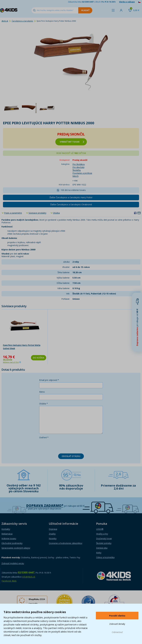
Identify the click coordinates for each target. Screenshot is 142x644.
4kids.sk (5, 21)
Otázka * (43, 404)
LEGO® (100, 529)
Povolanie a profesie (82, 173)
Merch (76, 176)
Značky (52, 534)
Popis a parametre (13, 213)
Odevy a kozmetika (105, 557)
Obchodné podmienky (12, 543)
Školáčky (77, 170)
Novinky (53, 538)
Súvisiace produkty (37, 213)
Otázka (56, 213)
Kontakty (6, 529)
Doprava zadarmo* (45, 505)
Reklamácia (7, 534)
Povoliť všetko (117, 616)
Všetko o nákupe (127, 2)
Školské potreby (104, 543)
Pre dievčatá (78, 167)
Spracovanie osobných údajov (16, 548)
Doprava (53, 529)
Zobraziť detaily (117, 624)
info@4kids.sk (29, 577)
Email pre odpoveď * (49, 380)
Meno (42, 392)
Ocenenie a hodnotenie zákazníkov (66, 543)
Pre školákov (79, 164)
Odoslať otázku (71, 456)
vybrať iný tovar (72, 142)
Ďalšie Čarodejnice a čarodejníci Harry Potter (71, 197)
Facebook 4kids (9, 581)
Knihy (99, 553)
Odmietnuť (117, 632)
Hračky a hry (102, 534)
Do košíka (39, 358)
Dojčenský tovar (104, 538)
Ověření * (44, 437)
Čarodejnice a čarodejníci (22, 21)
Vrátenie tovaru (9, 538)
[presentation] (62, 445)
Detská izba (102, 548)
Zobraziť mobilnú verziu (13, 563)
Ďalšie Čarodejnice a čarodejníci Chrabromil (71, 204)
